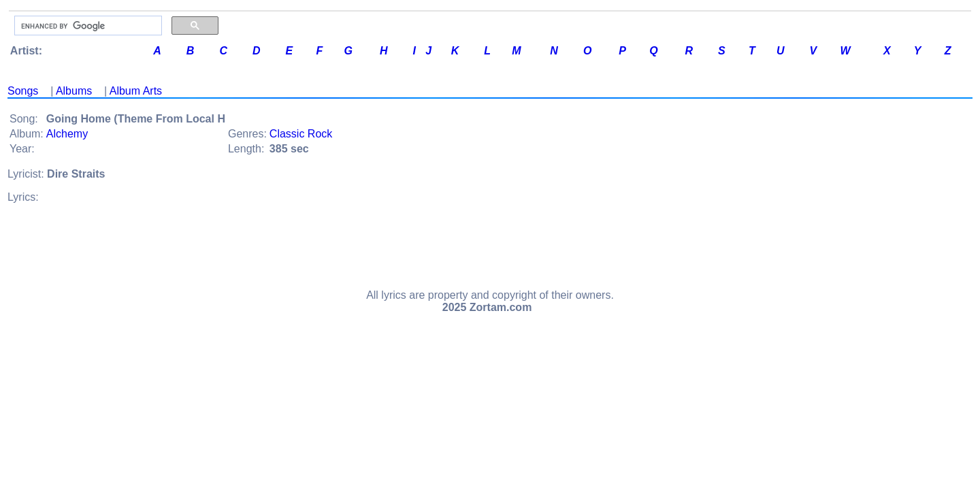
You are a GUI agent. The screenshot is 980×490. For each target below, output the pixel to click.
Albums (74, 91)
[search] (87, 26)
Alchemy (67, 134)
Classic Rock (301, 134)
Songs (23, 91)
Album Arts (136, 91)
